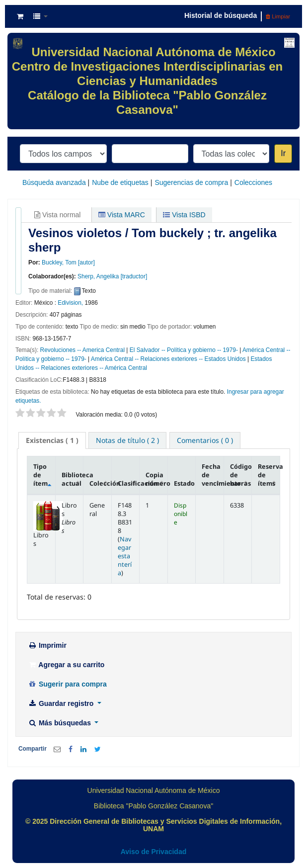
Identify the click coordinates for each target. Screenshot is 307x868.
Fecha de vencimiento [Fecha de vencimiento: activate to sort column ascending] (213, 475)
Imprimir (47, 645)
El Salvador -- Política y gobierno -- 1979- (184, 350)
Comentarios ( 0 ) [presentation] (205, 440)
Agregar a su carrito (66, 665)
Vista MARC (122, 215)
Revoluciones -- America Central (83, 350)
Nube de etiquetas (120, 182)
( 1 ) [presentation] (52, 440)
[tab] (52, 440)
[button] (20, 16)
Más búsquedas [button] (60, 723)
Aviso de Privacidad (154, 852)
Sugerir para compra (67, 684)
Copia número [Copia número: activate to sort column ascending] (156, 479)
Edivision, (70, 303)
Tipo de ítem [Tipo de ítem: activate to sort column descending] (40, 475)
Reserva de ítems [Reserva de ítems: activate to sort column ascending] (269, 475)
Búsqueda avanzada (54, 182)
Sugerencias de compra (191, 182)
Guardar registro (62, 703)
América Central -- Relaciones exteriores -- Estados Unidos (168, 359)
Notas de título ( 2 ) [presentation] (127, 440)
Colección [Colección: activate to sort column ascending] (100, 483)
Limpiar (278, 16)
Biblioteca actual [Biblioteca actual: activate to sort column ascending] (73, 479)
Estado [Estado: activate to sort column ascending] (184, 483)
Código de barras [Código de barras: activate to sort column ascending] (241, 475)
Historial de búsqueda (221, 15)
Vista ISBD (184, 215)
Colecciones (253, 182)
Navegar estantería (125, 556)
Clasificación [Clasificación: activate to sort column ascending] (129, 483)
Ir (283, 153)
